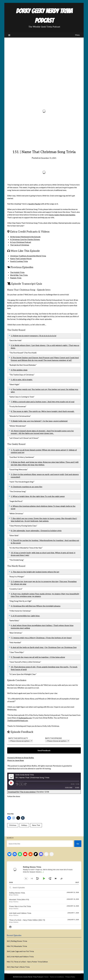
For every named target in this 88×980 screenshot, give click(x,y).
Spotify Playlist (34, 204)
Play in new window (28, 792)
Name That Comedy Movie (21, 259)
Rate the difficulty (21, 739)
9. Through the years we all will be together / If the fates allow (38, 657)
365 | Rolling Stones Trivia (17, 941)
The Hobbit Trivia (17, 272)
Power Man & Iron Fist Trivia (20, 906)
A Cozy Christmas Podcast (21, 242)
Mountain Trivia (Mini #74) (19, 899)
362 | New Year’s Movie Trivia (18, 967)
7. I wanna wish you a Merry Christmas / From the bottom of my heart (41, 638)
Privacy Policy (70, 977)
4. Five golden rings (19, 370)
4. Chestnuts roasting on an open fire (27, 487)
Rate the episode (57, 739)
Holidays (24, 825)
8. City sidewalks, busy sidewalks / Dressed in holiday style (36, 531)
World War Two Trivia (19, 275)
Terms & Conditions (57, 977)
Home (46, 977)
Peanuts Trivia (16, 278)
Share (77, 788)
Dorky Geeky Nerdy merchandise (62, 215)
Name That (36, 825)
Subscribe (69, 788)
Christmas (13, 825)
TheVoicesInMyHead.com (18, 720)
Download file (13, 792)
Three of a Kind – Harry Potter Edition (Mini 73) (27, 920)
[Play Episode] (11, 783)
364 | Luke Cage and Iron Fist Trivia (20, 951)
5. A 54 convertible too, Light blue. (25, 616)
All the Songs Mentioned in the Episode (25, 237)
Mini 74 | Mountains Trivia (17, 946)
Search (10, 838)
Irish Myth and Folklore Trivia (20, 913)
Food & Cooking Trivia (19, 261)
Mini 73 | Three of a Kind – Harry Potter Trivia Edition (27, 962)
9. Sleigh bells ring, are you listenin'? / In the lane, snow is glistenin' (39, 421)
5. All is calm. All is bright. (22, 380)
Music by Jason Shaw (16, 760)
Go (78, 844)
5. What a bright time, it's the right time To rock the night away (38, 496)
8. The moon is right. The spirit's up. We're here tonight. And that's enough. (43, 411)
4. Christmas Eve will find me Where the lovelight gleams (36, 606)
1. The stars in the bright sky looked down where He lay (35, 572)
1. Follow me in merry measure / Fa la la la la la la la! (34, 336)
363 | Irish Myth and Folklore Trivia (20, 957)
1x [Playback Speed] (21, 784)
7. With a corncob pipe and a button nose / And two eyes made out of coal (43, 402)
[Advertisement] (44, 55)
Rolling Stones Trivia (17, 893)
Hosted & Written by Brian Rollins (21, 758)
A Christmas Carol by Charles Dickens (25, 239)
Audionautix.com (25, 718)
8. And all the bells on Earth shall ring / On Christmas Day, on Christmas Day (44, 648)
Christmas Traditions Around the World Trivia (28, 256)
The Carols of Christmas (20, 245)
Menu (77, 35)
